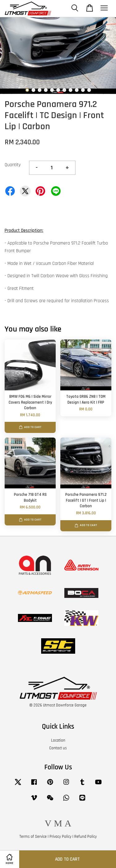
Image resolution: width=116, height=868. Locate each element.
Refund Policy (86, 837)
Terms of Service (33, 837)
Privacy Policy (60, 837)
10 (83, 90)
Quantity (13, 165)
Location (58, 740)
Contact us (58, 748)
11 (89, 90)
